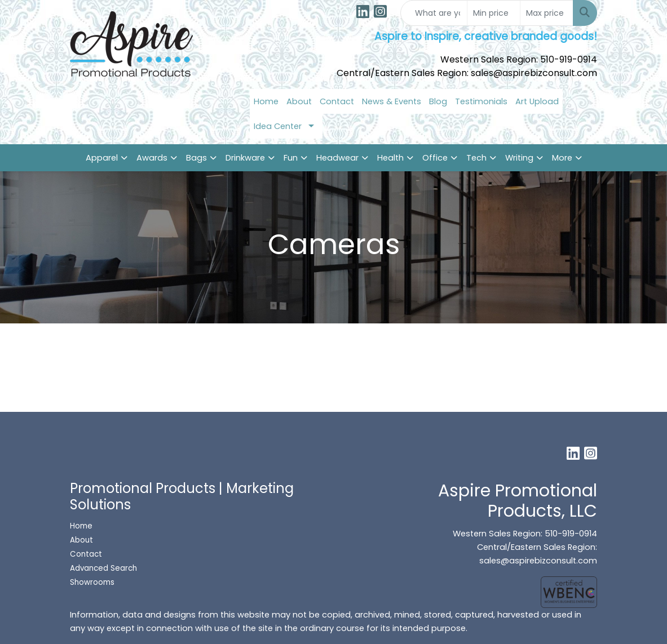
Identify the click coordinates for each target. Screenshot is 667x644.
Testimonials (481, 101)
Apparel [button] (102, 158)
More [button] (562, 158)
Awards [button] (152, 158)
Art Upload (537, 101)
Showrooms (93, 582)
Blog (438, 101)
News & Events (392, 101)
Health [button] (390, 158)
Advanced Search (103, 568)
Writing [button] (519, 158)
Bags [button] (196, 158)
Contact (337, 101)
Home (266, 101)
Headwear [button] (337, 158)
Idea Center (278, 126)
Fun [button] (291, 158)
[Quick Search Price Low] (494, 13)
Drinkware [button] (245, 158)
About (299, 101)
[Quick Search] (434, 13)
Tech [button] (476, 158)
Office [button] (435, 158)
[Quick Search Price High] (547, 13)
